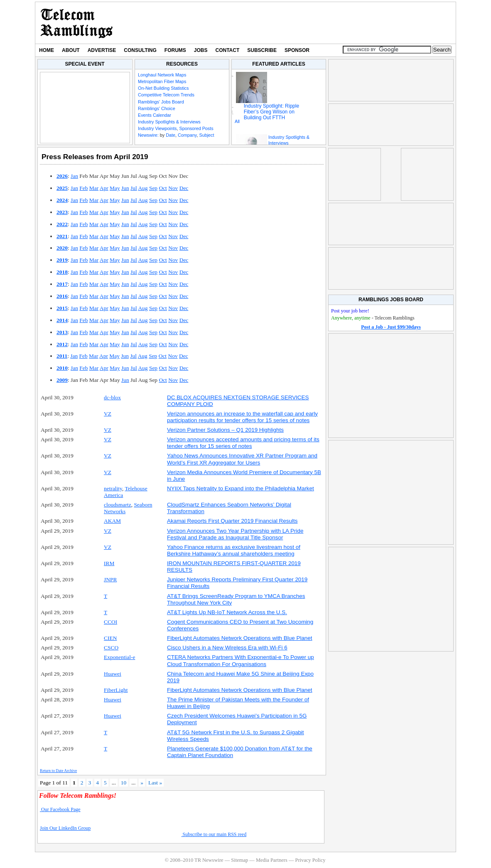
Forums (175, 50)
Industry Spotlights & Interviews (169, 122)
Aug (143, 188)
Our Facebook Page (60, 809)
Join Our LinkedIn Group (65, 828)
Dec (184, 188)
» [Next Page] (142, 783)
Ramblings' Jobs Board (161, 102)
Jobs (201, 50)
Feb (83, 188)
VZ (108, 414)
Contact (228, 50)
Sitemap (239, 860)
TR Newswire (77, 23)
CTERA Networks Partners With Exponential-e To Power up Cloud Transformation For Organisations (241, 660)
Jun (125, 188)
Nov (173, 188)
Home (47, 50)
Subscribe (262, 50)
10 (124, 783)
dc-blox (112, 397)
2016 (62, 296)
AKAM (112, 521)
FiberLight (116, 690)
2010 (62, 368)
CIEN (110, 638)
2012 (62, 344)
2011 (62, 356)
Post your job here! (350, 311)
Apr (104, 188)
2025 (62, 188)
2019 (62, 260)
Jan (74, 176)
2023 (62, 212)
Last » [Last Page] (155, 783)
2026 (62, 176)
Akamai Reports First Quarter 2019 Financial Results (232, 521)
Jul (134, 188)
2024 (62, 200)
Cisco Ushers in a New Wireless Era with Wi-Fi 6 (227, 648)
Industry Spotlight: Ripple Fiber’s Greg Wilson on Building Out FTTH (271, 112)
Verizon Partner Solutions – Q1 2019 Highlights (225, 430)
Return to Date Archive (58, 771)
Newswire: (148, 135)
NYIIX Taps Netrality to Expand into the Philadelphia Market (241, 488)
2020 (62, 248)
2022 (62, 224)
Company (187, 135)
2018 (62, 272)
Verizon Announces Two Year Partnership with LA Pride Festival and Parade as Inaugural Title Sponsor (235, 534)
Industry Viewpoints (157, 128)
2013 (62, 332)
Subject (206, 135)
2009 (62, 380)
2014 (62, 320)
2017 (62, 284)
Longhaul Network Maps (162, 75)
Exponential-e (119, 657)
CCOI (110, 622)
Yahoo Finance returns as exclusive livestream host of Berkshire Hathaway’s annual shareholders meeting (234, 550)
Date (171, 135)
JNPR (110, 579)
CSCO (111, 648)
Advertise (102, 50)
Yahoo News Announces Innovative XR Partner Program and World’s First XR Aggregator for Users (242, 459)
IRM (109, 563)
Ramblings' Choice (157, 108)
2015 (62, 308)
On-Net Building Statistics (163, 88)
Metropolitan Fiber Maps (162, 81)
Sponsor (297, 50)
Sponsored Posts (196, 128)
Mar (94, 188)
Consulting (140, 50)
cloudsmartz (118, 505)
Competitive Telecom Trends (166, 95)
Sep (153, 188)
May (115, 188)
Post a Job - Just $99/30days (391, 327)
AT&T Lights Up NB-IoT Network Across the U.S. (227, 612)
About (71, 50)
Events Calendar (155, 115)
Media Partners (272, 860)
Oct (163, 188)
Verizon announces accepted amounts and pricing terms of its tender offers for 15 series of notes (243, 443)
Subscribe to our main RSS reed (214, 834)
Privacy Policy (310, 860)
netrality (113, 488)
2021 (62, 236)
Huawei (113, 674)
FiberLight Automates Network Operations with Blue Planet (240, 638)
